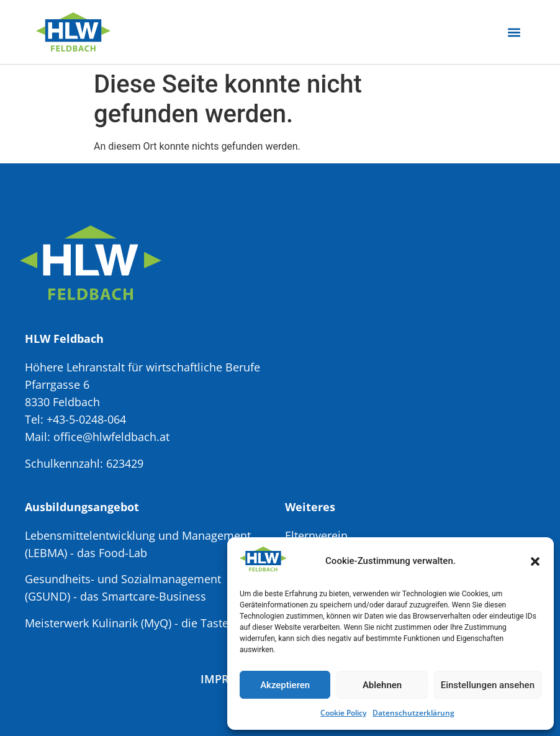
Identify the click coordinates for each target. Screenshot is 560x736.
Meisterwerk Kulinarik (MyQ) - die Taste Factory (147, 623)
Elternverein (316, 535)
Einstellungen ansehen (488, 685)
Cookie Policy (343, 713)
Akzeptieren (285, 685)
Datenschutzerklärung (413, 713)
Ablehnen (382, 685)
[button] (535, 561)
